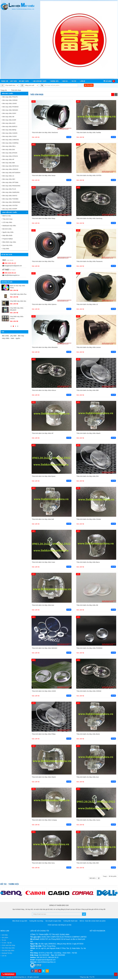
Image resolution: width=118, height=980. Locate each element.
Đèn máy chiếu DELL (9, 146)
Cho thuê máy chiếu (8, 950)
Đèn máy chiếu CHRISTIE (10, 140)
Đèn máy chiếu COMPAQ (10, 143)
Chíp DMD (5, 249)
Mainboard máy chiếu (9, 226)
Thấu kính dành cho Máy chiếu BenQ (88, 734)
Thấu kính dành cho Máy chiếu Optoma (44, 304)
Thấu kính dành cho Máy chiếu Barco (88, 562)
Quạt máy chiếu (7, 245)
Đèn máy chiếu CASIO (9, 136)
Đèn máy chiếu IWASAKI (10, 110)
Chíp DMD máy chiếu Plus (18, 294)
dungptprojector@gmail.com (12, 266)
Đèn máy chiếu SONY (9, 113)
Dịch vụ (65, 81)
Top (116, 974)
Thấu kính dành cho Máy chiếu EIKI (88, 476)
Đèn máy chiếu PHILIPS (10, 97)
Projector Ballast (7, 239)
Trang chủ (4, 90)
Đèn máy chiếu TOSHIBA (10, 199)
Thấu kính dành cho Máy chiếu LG (87, 304)
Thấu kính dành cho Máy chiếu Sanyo (44, 175)
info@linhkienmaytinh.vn (11, 275)
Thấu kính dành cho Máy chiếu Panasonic (90, 261)
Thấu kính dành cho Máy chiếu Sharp (44, 218)
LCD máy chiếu (7, 222)
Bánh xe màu (6, 216)
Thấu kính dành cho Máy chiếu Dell (43, 519)
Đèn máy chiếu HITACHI (10, 156)
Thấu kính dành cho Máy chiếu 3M (87, 605)
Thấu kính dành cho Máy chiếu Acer (88, 777)
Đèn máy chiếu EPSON (9, 153)
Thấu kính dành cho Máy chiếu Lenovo (89, 347)
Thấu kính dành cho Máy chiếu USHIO (44, 691)
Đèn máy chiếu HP (8, 159)
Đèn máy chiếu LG (8, 176)
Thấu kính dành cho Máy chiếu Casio (43, 562)
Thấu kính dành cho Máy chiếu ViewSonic (45, 132)
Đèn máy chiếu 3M (8, 117)
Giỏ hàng (109, 81)
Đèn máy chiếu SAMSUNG (10, 192)
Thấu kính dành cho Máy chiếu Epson (44, 476)
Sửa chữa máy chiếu (8, 948)
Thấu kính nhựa (7, 219)
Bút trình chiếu (7, 229)
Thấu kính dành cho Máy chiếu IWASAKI (45, 648)
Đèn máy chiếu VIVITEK (10, 205)
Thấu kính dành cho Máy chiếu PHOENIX (89, 648)
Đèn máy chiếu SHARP (9, 209)
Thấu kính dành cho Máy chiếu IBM (88, 390)
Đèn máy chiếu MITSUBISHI (11, 173)
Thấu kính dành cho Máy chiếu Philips (44, 734)
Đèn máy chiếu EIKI (8, 150)
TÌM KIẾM (89, 85)
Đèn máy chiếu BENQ (9, 130)
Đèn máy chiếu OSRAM (9, 100)
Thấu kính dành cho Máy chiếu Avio (43, 605)
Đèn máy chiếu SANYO (9, 196)
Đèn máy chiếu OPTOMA (10, 182)
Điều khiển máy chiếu (9, 242)
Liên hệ (83, 81)
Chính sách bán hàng (8, 945)
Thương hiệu (54, 81)
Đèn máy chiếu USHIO (9, 103)
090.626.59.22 (9, 273)
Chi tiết (69, 137)
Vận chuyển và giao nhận (53, 921)
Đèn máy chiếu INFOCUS (10, 166)
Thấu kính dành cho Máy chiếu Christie (89, 519)
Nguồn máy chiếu (7, 232)
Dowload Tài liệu (7, 953)
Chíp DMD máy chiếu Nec (18, 301)
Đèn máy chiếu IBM (8, 163)
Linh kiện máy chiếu (40, 81)
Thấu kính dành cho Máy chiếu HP (43, 433)
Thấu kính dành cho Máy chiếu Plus (43, 261)
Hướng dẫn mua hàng (36, 921)
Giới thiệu (14, 81)
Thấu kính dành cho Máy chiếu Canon (88, 820)
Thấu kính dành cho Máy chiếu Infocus (44, 390)
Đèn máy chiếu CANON (9, 133)
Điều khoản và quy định (20, 921)
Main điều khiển (7, 235)
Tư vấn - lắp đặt (7, 943)
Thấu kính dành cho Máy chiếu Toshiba (89, 132)
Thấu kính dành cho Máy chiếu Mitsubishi (45, 347)
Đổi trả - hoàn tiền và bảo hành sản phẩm (93, 921)
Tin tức (74, 81)
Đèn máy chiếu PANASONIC (11, 186)
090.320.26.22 (9, 263)
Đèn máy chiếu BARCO (9, 127)
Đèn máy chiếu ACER (9, 120)
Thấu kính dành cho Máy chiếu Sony (43, 863)
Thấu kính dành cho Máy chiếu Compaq (44, 820)
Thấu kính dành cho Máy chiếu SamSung (89, 218)
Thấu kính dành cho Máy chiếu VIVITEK (89, 175)
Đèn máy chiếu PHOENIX (10, 107)
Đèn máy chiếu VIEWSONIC (11, 202)
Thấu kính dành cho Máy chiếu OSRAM (89, 691)
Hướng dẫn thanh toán (70, 921)
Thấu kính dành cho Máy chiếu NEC (88, 863)
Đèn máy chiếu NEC (8, 179)
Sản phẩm (5, 938)
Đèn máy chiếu (24, 81)
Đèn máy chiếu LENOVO (10, 169)
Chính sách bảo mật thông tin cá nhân (60, 925)
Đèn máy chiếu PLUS (9, 189)
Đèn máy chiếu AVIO (8, 123)
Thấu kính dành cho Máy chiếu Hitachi (88, 433)
